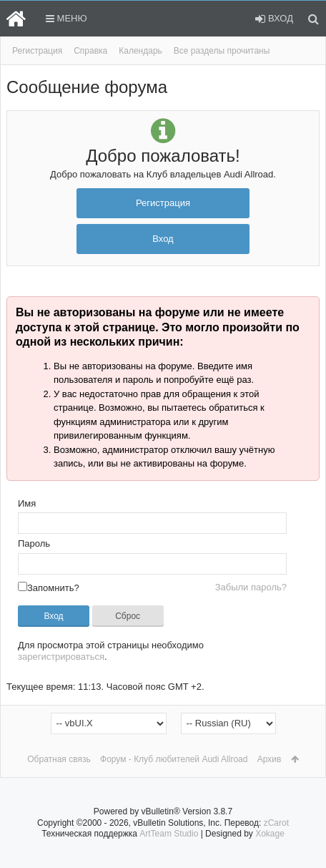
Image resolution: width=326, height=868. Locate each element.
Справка (90, 51)
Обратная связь (59, 759)
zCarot (276, 823)
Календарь (140, 51)
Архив (270, 759)
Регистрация (37, 51)
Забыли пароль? (251, 587)
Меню (66, 18)
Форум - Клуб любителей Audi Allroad (174, 759)
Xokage (270, 834)
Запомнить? (49, 588)
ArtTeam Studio (169, 834)
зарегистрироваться (61, 657)
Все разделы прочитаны (222, 51)
